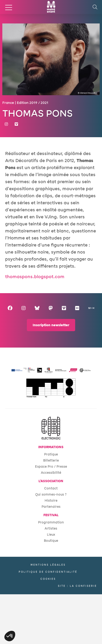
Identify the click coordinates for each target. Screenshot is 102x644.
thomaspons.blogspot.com (35, 277)
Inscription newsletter (51, 325)
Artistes (51, 528)
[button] (10, 636)
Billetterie (51, 460)
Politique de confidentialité (48, 572)
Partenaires (51, 507)
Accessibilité (51, 473)
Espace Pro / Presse (51, 467)
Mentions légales (48, 565)
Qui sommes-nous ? (51, 494)
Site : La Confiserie (77, 586)
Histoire (51, 501)
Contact (51, 488)
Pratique (51, 454)
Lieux (51, 535)
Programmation (51, 522)
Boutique (51, 541)
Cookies (48, 579)
